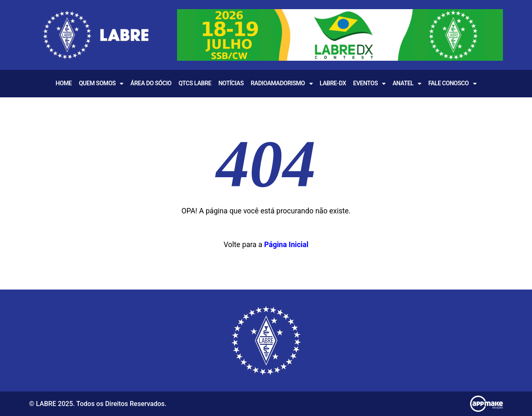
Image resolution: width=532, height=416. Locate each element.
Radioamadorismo (282, 84)
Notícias (231, 83)
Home (64, 83)
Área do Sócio (151, 83)
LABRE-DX (333, 83)
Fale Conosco (452, 84)
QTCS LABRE (195, 83)
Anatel (407, 84)
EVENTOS (369, 84)
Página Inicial (286, 245)
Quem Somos (101, 84)
